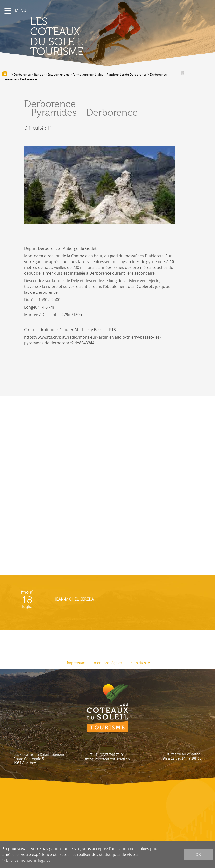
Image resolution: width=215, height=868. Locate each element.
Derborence (22, 75)
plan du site (140, 663)
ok (198, 854)
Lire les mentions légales (28, 860)
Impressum (76, 663)
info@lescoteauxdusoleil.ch (107, 759)
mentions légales (108, 663)
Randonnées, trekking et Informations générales (69, 75)
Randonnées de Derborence (126, 75)
